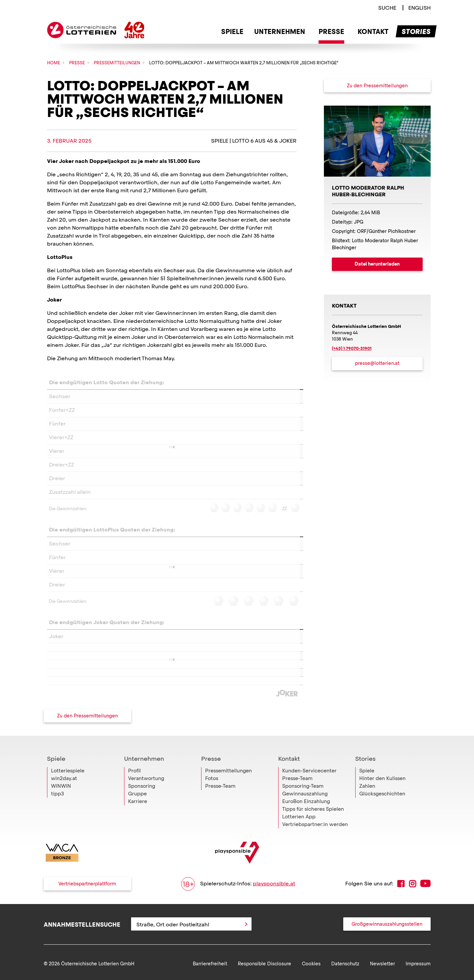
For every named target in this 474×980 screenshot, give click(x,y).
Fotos (212, 798)
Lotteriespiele (68, 790)
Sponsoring (142, 805)
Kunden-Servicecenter (309, 790)
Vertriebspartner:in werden (315, 844)
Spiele (56, 778)
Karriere (138, 821)
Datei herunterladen (377, 264)
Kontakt (289, 778)
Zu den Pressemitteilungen (87, 716)
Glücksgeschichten (382, 813)
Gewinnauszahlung (305, 813)
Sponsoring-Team (303, 805)
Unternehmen (144, 778)
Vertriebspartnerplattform (87, 903)
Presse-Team (220, 805)
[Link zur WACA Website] (62, 872)
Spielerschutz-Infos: (238, 903)
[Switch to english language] (419, 8)
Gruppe (137, 813)
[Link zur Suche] (387, 8)
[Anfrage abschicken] (246, 943)
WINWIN (61, 805)
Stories (365, 778)
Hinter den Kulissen (382, 798)
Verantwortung (146, 798)
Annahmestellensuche (82, 944)
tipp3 (58, 813)
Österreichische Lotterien (82, 30)
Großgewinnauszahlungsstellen (387, 943)
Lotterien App (299, 836)
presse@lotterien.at (377, 363)
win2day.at (64, 798)
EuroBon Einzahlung (306, 821)
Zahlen (367, 805)
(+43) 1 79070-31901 (352, 348)
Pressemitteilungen (228, 790)
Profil (134, 790)
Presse (211, 778)
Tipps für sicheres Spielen (313, 828)
